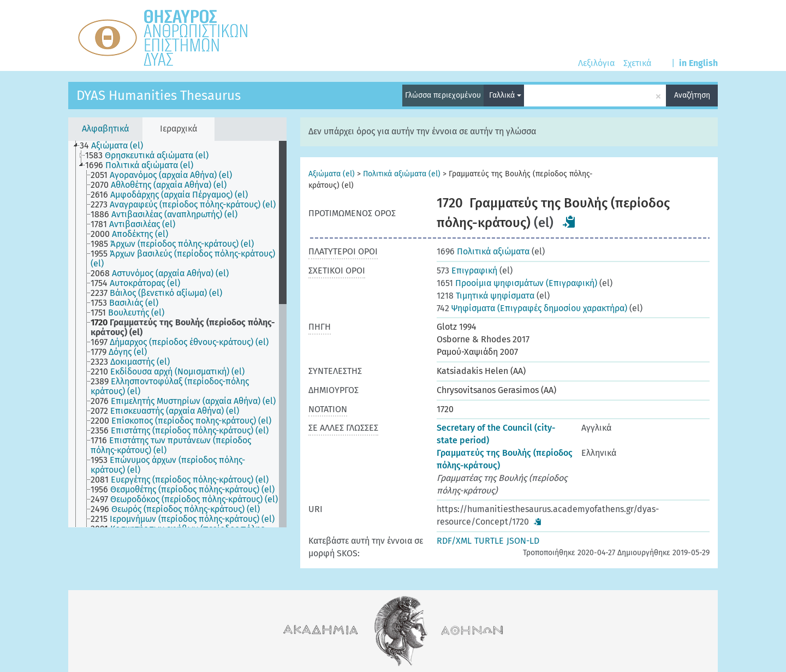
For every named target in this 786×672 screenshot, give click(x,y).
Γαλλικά (505, 95)
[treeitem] (116, 146)
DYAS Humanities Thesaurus (159, 96)
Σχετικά (637, 63)
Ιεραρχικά (178, 129)
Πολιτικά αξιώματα (483, 251)
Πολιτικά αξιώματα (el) (402, 174)
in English (698, 63)
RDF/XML (454, 541)
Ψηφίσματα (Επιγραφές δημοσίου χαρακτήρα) (532, 308)
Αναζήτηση (692, 95)
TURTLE (489, 541)
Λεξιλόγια (596, 63)
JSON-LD (523, 541)
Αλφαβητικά (105, 129)
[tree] (177, 334)
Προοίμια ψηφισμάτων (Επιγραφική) (517, 283)
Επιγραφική (467, 270)
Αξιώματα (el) (332, 174)
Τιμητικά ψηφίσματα (486, 296)
